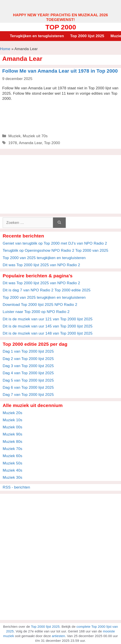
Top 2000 (61, 27)
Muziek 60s (13, 456)
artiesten (58, 636)
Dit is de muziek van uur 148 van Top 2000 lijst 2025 (48, 333)
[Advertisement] (61, 6)
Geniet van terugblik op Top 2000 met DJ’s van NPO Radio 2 (55, 243)
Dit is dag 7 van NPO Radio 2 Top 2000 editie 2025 (47, 290)
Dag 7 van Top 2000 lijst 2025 (28, 395)
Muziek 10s (13, 420)
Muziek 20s (13, 413)
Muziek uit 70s (35, 136)
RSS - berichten (16, 487)
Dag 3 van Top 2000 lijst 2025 (28, 366)
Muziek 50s (13, 463)
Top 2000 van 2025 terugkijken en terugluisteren (44, 258)
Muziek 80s (13, 442)
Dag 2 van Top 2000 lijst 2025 (28, 359)
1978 (13, 143)
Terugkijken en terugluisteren (37, 36)
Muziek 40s (13, 470)
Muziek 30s (13, 477)
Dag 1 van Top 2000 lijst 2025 (28, 351)
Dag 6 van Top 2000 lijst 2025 (28, 387)
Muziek (14, 136)
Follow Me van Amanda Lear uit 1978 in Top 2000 (60, 71)
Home (5, 49)
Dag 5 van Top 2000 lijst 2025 (28, 380)
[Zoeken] (59, 223)
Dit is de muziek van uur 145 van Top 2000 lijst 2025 (48, 326)
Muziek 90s (13, 434)
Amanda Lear (31, 143)
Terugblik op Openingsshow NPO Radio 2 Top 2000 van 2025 (55, 250)
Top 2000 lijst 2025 (87, 36)
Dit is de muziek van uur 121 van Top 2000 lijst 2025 (48, 319)
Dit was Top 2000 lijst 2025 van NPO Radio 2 (41, 265)
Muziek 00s (13, 427)
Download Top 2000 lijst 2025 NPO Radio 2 (40, 305)
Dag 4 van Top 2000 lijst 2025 (28, 373)
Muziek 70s (13, 449)
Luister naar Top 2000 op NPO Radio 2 (36, 312)
